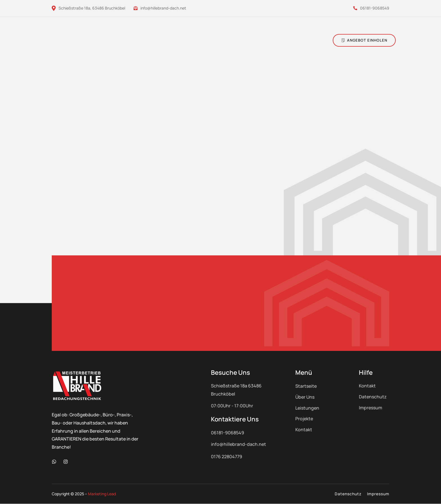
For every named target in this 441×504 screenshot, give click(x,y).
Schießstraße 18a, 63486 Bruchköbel (88, 8)
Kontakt (304, 430)
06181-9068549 (371, 8)
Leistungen (307, 408)
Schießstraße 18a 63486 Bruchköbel (236, 390)
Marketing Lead (102, 494)
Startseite (306, 386)
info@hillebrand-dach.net (160, 8)
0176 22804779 (227, 457)
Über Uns (305, 397)
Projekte (304, 419)
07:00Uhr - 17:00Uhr (232, 406)
